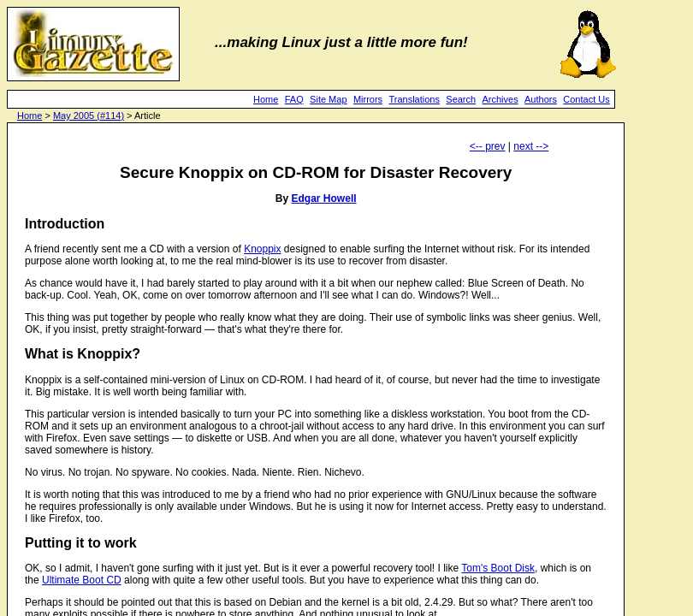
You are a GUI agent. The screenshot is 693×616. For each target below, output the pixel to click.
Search (461, 99)
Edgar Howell (324, 198)
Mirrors (368, 99)
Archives (500, 99)
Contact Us (586, 99)
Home (266, 99)
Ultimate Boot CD (82, 580)
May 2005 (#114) (89, 115)
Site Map (328, 99)
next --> (531, 146)
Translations (414, 99)
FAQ (294, 99)
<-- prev (488, 146)
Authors (541, 99)
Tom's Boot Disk (498, 568)
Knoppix (262, 249)
